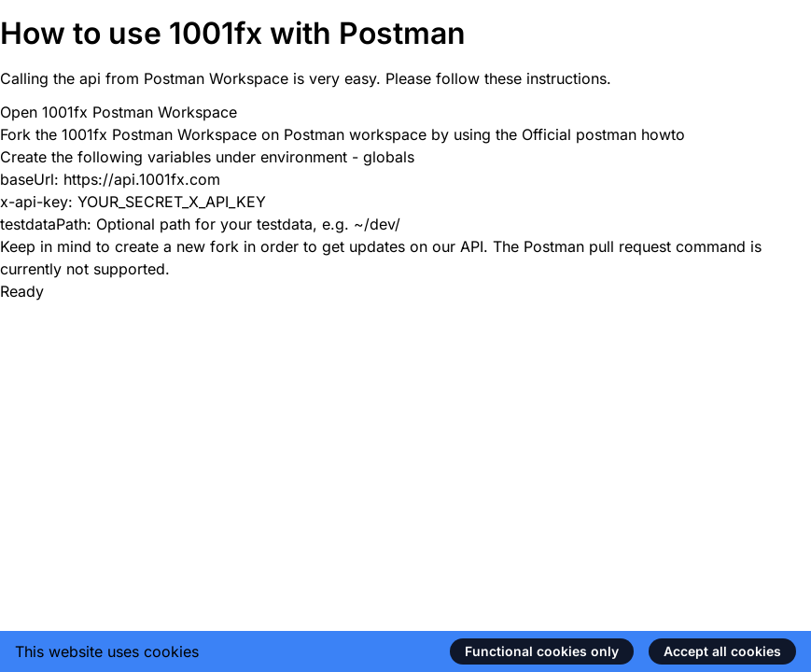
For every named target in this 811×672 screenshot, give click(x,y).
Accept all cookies (722, 651)
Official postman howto (603, 134)
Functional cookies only (542, 651)
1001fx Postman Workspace (140, 112)
